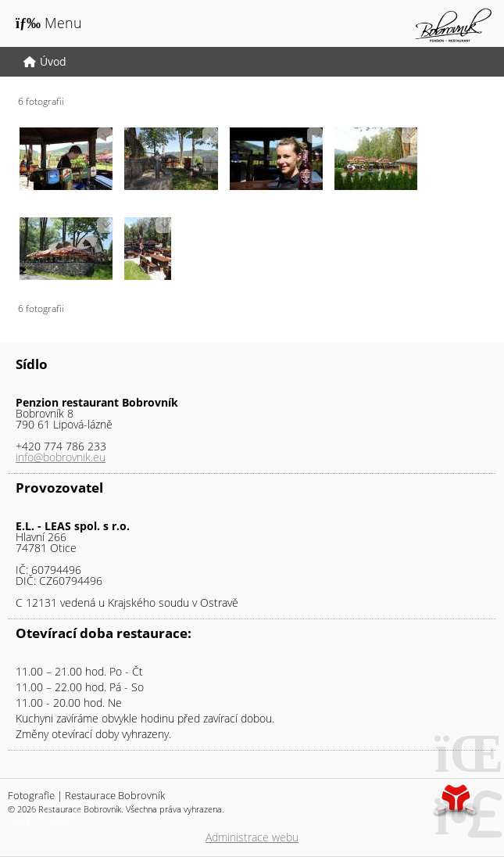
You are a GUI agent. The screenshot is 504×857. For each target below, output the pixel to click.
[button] (49, 23)
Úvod (453, 25)
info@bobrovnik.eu (61, 457)
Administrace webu (252, 837)
